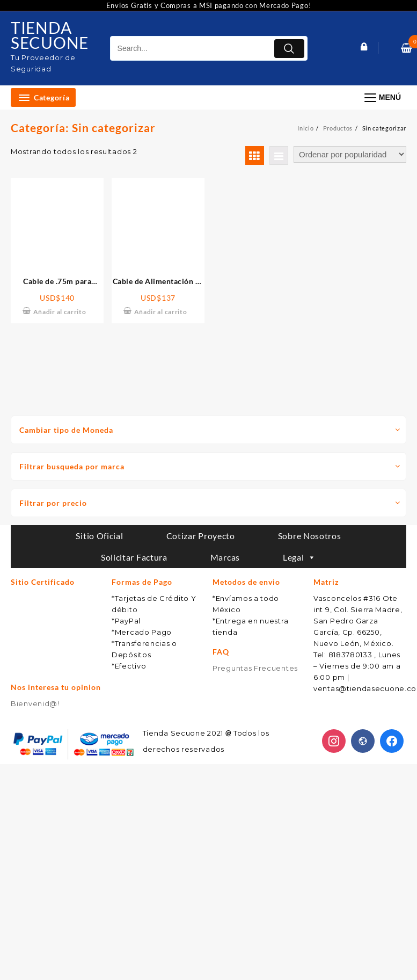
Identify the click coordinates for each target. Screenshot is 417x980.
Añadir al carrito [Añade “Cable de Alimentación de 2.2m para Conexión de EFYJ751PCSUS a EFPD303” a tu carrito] (161, 312)
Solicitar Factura (134, 557)
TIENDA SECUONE (50, 35)
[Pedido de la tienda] (350, 154)
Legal (299, 557)
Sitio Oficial (99, 536)
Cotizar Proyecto (201, 536)
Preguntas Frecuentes (255, 668)
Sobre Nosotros (310, 536)
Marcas (225, 557)
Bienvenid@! (35, 703)
